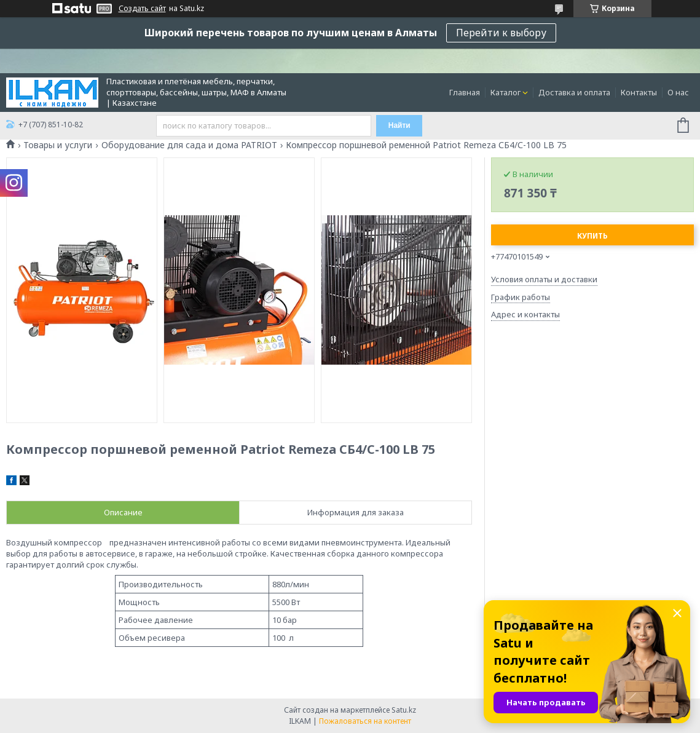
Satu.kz (404, 710)
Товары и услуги (58, 145)
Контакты (639, 92)
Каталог (505, 92)
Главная (465, 92)
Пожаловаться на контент (365, 721)
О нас (678, 92)
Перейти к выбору (501, 33)
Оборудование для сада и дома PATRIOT (189, 145)
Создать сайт (142, 9)
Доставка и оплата (574, 92)
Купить (592, 236)
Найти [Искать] (399, 125)
